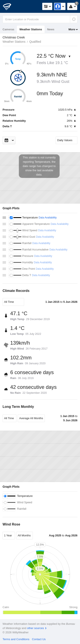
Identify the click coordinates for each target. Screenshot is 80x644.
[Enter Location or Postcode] (40, 19)
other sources (36, 628)
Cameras (8, 29)
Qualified (35, 42)
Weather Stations (31, 29)
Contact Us (39, 639)
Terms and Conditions (16, 639)
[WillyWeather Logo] (10, 6)
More (72, 29)
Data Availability (48, 218)
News (51, 29)
